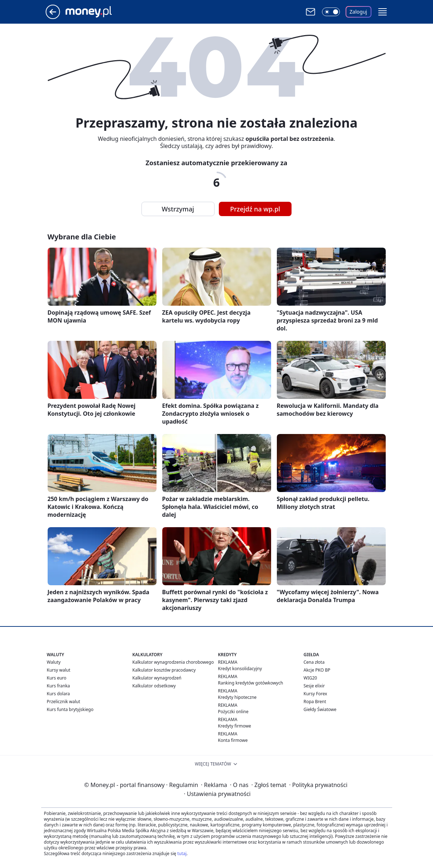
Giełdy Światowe (320, 709)
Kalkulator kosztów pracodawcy (164, 670)
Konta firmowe (233, 740)
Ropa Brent (315, 702)
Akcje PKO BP (317, 670)
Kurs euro (57, 678)
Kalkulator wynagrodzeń (157, 678)
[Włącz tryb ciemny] (331, 12)
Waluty (54, 662)
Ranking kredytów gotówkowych (251, 683)
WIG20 (311, 678)
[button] (383, 12)
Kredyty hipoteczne (237, 697)
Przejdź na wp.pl (255, 209)
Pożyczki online (233, 712)
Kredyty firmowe (235, 726)
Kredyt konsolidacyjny (240, 669)
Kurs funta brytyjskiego (70, 709)
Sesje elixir (314, 686)
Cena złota (314, 662)
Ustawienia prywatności (217, 794)
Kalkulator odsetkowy (154, 686)
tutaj (182, 853)
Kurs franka (59, 686)
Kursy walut (59, 670)
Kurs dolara (59, 694)
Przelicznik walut (64, 702)
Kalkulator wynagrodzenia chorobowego (173, 662)
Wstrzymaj (178, 209)
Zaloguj (358, 12)
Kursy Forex (316, 694)
